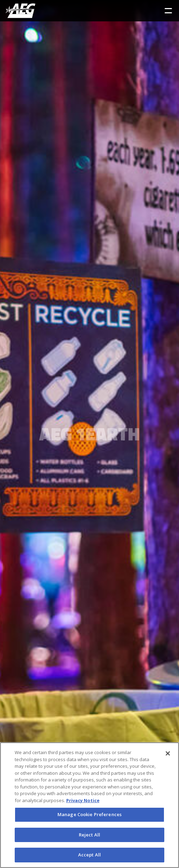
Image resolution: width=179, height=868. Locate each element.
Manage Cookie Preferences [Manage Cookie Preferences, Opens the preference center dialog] (89, 814)
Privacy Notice (83, 800)
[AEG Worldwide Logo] (20, 11)
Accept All (89, 855)
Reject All (89, 835)
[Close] (168, 753)
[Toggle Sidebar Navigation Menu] (168, 11)
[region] (89, 805)
